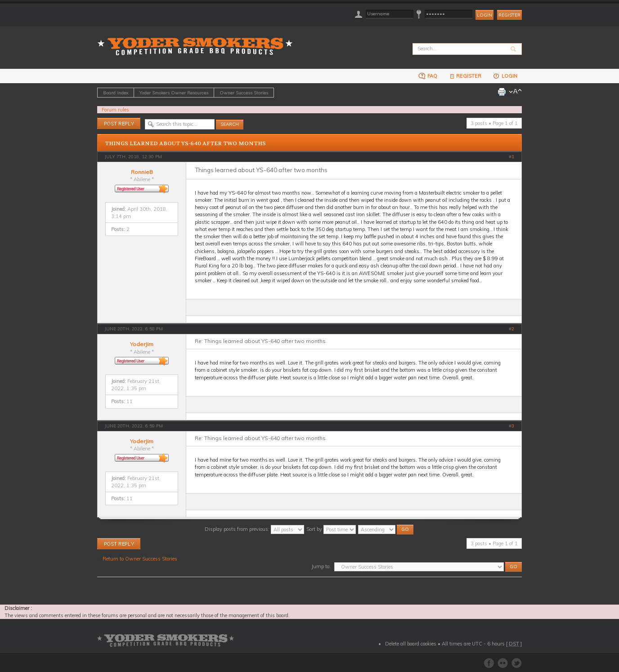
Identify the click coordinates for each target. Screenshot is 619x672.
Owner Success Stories (244, 93)
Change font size (515, 92)
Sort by (331, 529)
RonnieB (142, 172)
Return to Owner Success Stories (140, 559)
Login (505, 76)
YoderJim (142, 344)
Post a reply (119, 123)
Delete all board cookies (411, 644)
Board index (116, 93)
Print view (502, 92)
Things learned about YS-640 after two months (185, 143)
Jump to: (321, 566)
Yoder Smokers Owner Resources (174, 93)
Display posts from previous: (254, 529)
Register (509, 15)
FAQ (428, 76)
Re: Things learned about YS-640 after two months (260, 341)
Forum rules (115, 110)
